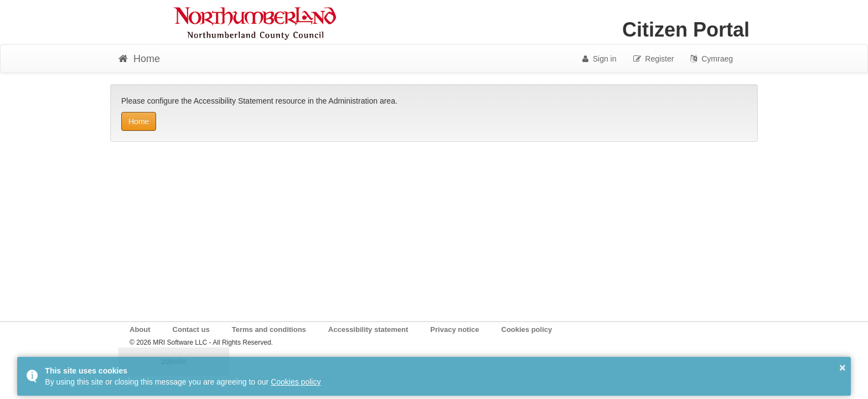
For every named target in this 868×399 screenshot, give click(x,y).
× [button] (843, 367)
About (140, 329)
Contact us (191, 329)
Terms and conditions (269, 329)
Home (139, 121)
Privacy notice (454, 329)
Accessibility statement (368, 329)
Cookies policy (527, 329)
